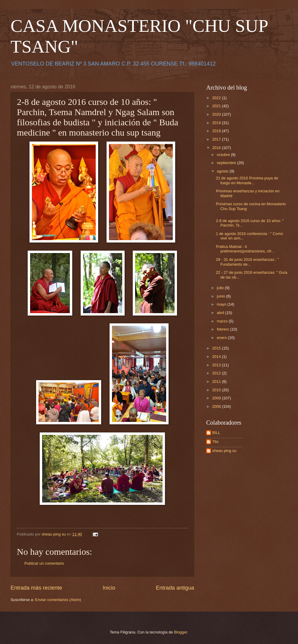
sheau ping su (224, 451)
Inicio (109, 588)
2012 (217, 373)
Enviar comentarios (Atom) (58, 600)
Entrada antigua (175, 588)
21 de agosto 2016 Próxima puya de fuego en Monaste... (247, 180)
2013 (217, 365)
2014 (217, 357)
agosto (223, 171)
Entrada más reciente (36, 588)
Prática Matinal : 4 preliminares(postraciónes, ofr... (245, 249)
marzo (223, 321)
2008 (217, 406)
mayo (222, 304)
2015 (217, 348)
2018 (217, 131)
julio (221, 288)
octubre (224, 155)
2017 (217, 139)
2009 (217, 398)
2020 (217, 114)
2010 (217, 390)
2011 (217, 382)
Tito (215, 442)
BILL (216, 433)
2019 (217, 123)
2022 (217, 98)
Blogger (181, 632)
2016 (217, 148)
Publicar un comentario (44, 563)
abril (221, 313)
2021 (217, 106)
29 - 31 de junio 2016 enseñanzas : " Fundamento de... (247, 262)
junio (221, 296)
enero (222, 338)
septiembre (227, 163)
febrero (223, 329)
